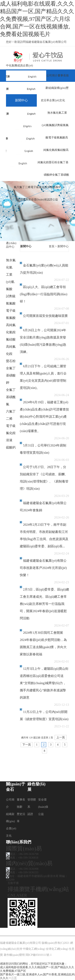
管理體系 (23, 200)
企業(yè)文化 (57, 100)
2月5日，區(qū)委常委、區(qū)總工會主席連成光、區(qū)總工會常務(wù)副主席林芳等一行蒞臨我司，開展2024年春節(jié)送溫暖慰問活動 (44, 604)
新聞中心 (21, 100)
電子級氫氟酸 (57, 138)
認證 (50, 200)
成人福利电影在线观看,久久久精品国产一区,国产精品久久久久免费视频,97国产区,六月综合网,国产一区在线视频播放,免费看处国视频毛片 (37, 19)
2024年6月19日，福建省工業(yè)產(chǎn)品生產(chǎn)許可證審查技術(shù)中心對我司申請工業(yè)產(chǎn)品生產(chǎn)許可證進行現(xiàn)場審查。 (44, 417)
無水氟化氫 (54, 113)
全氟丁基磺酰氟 (11, 397)
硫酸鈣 (57, 187)
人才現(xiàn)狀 (25, 138)
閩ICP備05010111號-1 (39, 955)
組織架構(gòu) (57, 88)
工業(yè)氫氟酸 (10, 282)
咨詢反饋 (21, 162)
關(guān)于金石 (26, 88)
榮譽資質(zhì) (24, 150)
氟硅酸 (62, 150)
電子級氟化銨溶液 (42, 187)
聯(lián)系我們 (25, 175)
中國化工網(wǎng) (34, 949)
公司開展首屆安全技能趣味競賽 (45, 316)
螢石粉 (53, 162)
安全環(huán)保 (37, 200)
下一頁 (27, 745)
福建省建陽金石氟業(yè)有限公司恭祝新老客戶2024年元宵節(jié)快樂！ (43, 568)
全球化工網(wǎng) (57, 949)
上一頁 (61, 737)
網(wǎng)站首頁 (26, 76)
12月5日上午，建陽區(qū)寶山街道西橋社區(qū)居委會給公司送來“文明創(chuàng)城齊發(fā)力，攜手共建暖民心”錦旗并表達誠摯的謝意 (44, 683)
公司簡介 (52, 76)
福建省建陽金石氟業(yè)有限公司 (20, 943)
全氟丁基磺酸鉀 (11, 375)
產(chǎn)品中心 (26, 113)
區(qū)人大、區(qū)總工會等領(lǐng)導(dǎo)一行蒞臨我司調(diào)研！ (43, 294)
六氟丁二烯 (24, 187)
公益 (55, 200)
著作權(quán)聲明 (14, 955)
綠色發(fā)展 (24, 125)
